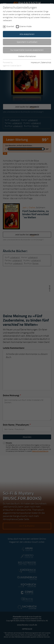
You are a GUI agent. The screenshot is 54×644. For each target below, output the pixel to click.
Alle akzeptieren (27, 34)
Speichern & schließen (27, 42)
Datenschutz (46, 62)
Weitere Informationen (27, 56)
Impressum (35, 62)
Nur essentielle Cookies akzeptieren (27, 50)
